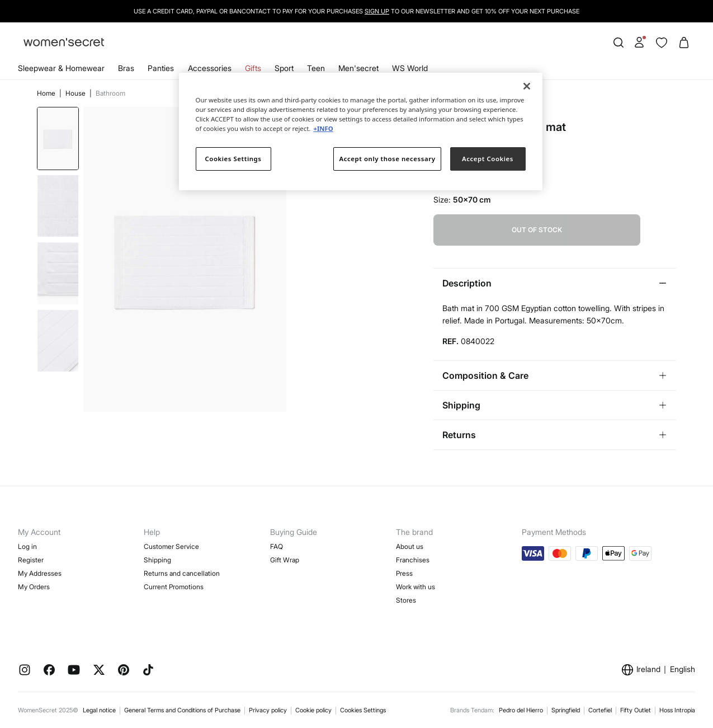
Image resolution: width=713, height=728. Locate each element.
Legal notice (99, 710)
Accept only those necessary (388, 159)
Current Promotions (174, 587)
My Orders (34, 587)
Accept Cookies (488, 159)
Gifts (253, 68)
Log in (27, 546)
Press (404, 573)
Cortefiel (600, 710)
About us (410, 546)
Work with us (415, 587)
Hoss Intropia (677, 710)
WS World (410, 68)
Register (31, 560)
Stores (406, 600)
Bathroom (110, 93)
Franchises (413, 560)
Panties (161, 68)
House (76, 93)
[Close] (527, 86)
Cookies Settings (363, 710)
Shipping (157, 560)
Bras (126, 68)
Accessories (210, 68)
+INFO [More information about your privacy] (323, 128)
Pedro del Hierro (521, 710)
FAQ (277, 546)
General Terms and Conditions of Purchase (182, 710)
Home (47, 93)
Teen (316, 68)
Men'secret (358, 68)
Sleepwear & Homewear (61, 68)
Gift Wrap (285, 560)
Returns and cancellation (182, 573)
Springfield (566, 710)
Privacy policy (268, 710)
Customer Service (171, 546)
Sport (284, 68)
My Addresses (40, 573)
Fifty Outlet (636, 710)
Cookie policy (313, 710)
